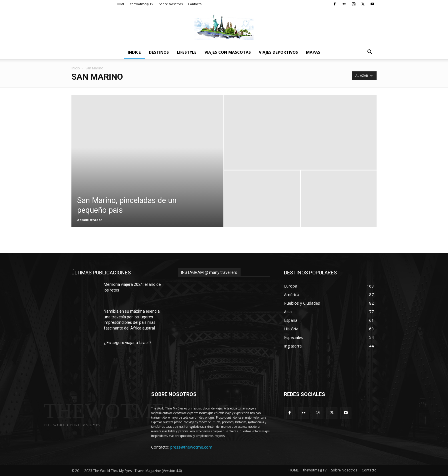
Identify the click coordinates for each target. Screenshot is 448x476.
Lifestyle (187, 52)
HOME (120, 4)
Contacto (195, 4)
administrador (90, 220)
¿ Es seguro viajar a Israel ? (128, 343)
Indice (134, 52)
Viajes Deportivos (278, 52)
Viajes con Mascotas (228, 52)
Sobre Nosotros (171, 4)
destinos (159, 52)
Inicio (76, 68)
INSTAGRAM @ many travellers (209, 272)
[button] (370, 53)
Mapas (313, 52)
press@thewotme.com (191, 447)
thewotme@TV (142, 4)
